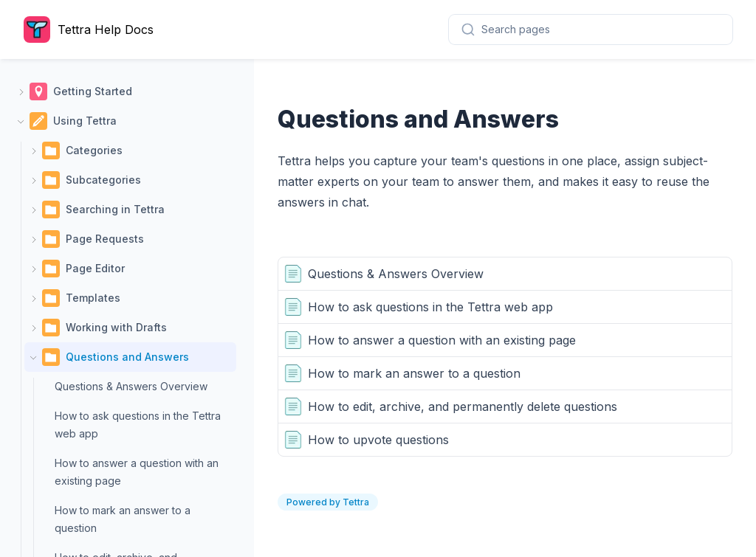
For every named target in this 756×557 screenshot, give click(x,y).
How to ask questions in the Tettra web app (138, 425)
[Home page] (92, 30)
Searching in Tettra (115, 209)
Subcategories (103, 180)
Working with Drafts (116, 327)
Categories (94, 150)
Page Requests (105, 239)
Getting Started (93, 91)
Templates (93, 298)
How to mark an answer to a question (123, 519)
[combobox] (591, 30)
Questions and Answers (127, 357)
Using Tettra (85, 121)
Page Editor (95, 268)
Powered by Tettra (328, 502)
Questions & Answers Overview (131, 386)
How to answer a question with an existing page (137, 472)
